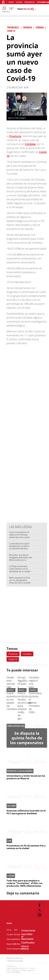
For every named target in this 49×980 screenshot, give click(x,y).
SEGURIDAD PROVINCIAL (37, 690)
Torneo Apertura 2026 (16, 726)
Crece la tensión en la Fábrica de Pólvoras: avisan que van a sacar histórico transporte (19, 536)
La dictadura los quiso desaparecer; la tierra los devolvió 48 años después (19, 547)
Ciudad (19, 2)
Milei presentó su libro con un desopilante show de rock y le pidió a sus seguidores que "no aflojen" (20, 583)
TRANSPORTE (11, 690)
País (16, 930)
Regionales (30, 2)
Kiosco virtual (25, 947)
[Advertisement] (24, 443)
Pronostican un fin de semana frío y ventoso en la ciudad (26, 847)
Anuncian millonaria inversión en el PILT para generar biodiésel (26, 812)
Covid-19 (13, 659)
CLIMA (9, 841)
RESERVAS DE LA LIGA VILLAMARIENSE (20, 771)
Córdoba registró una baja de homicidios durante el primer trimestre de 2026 (35, 695)
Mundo (17, 934)
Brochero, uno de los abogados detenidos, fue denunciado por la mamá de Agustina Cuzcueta (21, 560)
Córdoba (30, 144)
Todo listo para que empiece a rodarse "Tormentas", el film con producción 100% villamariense (24, 883)
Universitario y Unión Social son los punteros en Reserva (26, 777)
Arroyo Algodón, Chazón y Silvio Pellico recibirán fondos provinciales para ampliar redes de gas (25, 698)
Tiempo (17, 944)
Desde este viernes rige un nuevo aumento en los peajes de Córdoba (12, 693)
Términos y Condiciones (15, 958)
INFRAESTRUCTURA (25, 690)
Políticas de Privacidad (15, 961)
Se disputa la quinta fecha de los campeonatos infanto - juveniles (27, 743)
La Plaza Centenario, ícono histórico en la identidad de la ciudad (20, 569)
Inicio (11, 2)
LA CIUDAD (11, 876)
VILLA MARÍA (11, 806)
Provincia (15, 136)
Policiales (11, 939)
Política (17, 939)
